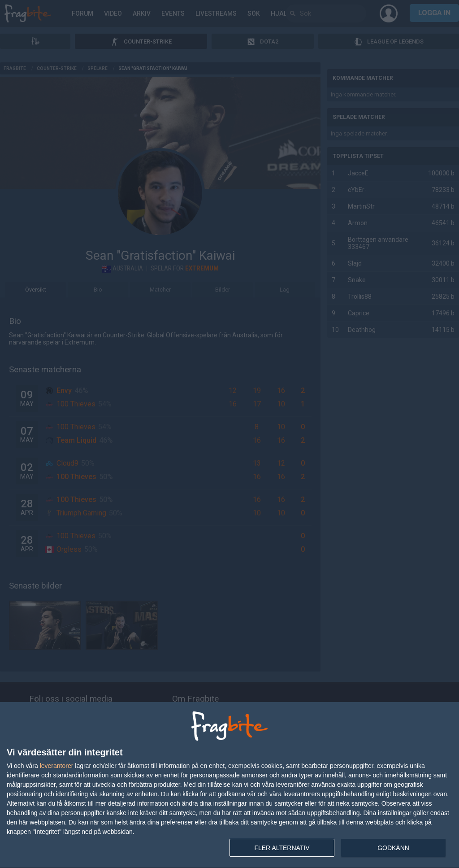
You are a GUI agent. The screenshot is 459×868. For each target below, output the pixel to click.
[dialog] (229, 785)
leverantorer (57, 766)
